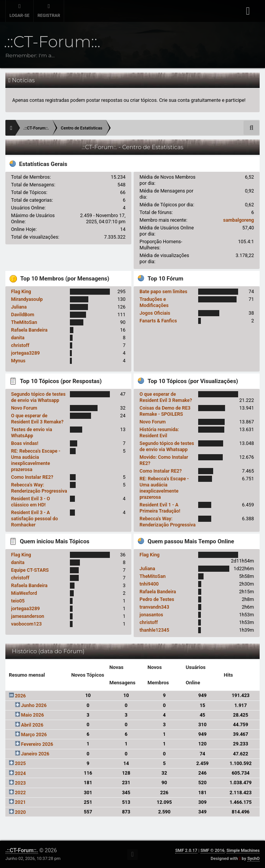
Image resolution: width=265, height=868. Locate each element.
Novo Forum (24, 408)
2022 (21, 792)
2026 (21, 696)
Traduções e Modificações (154, 302)
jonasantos (151, 615)
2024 (21, 773)
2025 (21, 763)
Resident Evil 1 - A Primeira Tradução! (160, 508)
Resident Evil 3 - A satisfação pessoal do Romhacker (35, 519)
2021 (21, 802)
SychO (253, 859)
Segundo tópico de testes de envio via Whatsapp (38, 397)
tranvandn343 (154, 607)
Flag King (21, 291)
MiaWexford (24, 593)
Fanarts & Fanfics (158, 321)
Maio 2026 (33, 715)
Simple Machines (243, 851)
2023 (21, 783)
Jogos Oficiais (155, 313)
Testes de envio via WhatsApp (32, 432)
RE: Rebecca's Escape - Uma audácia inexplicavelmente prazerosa (36, 460)
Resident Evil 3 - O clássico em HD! (31, 502)
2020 (21, 812)
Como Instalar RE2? (32, 477)
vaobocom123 (26, 624)
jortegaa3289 (26, 353)
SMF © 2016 (213, 851)
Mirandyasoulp (27, 299)
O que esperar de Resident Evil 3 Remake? (37, 419)
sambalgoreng (238, 220)
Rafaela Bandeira (29, 330)
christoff (20, 345)
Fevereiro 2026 (37, 744)
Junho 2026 (34, 705)
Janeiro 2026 (35, 754)
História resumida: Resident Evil (159, 432)
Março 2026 (34, 734)
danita (18, 338)
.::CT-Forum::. (22, 850)
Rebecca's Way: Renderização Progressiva (39, 488)
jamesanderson (28, 616)
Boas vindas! (25, 443)
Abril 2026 (32, 725)
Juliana (19, 307)
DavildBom (23, 315)
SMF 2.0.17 (186, 851)
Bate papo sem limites (163, 291)
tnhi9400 (149, 584)
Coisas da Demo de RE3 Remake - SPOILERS (165, 411)
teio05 (18, 601)
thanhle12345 (154, 630)
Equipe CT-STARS (30, 570)
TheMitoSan (24, 322)
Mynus (18, 361)
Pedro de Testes (157, 599)
